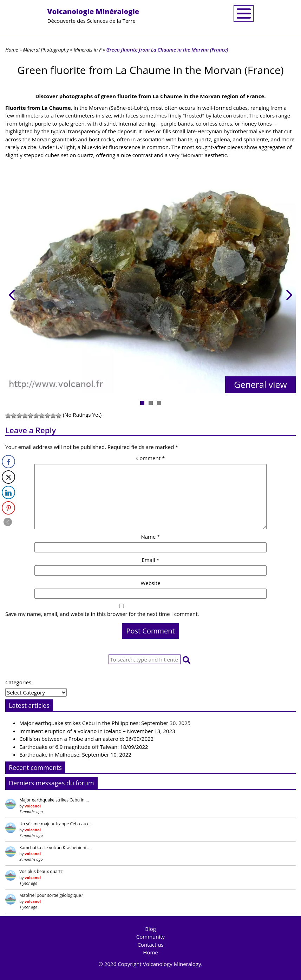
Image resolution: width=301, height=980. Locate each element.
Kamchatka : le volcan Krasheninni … (55, 848)
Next (285, 293)
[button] (187, 660)
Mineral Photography (46, 50)
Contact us (150, 945)
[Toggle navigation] (244, 14)
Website (150, 583)
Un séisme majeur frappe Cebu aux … (56, 824)
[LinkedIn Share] (8, 492)
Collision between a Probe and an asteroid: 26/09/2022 (86, 739)
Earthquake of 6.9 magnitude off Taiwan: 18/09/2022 (84, 747)
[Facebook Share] (8, 462)
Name (150, 537)
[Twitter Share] (8, 477)
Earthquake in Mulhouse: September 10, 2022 (75, 754)
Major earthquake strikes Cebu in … (54, 800)
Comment (150, 458)
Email (150, 560)
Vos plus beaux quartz (41, 871)
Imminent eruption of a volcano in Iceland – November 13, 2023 (97, 731)
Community (150, 937)
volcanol (33, 806)
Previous (16, 293)
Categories (18, 682)
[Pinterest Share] (8, 508)
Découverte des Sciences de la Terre (93, 15)
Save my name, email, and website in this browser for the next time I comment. (102, 614)
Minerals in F (88, 50)
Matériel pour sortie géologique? (51, 895)
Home (12, 50)
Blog (150, 929)
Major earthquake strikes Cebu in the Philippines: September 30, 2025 (105, 723)
